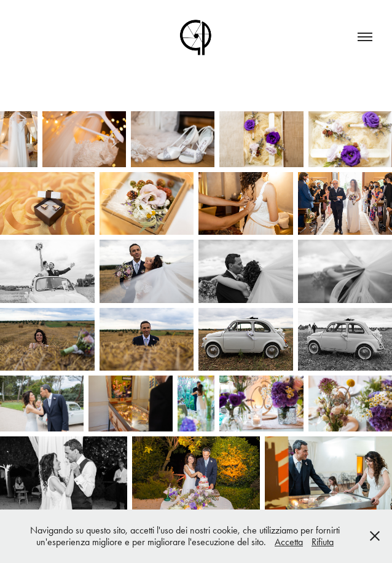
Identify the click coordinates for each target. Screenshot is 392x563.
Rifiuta (323, 542)
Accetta (289, 542)
